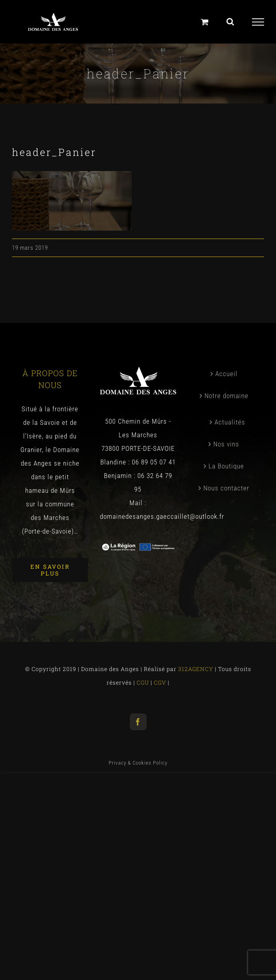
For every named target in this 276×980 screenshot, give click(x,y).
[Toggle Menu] (258, 22)
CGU (144, 682)
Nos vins (226, 444)
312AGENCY (195, 669)
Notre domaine (226, 396)
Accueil (226, 374)
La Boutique (226, 466)
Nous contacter (226, 488)
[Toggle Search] (230, 22)
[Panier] (205, 22)
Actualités (230, 422)
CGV (161, 682)
